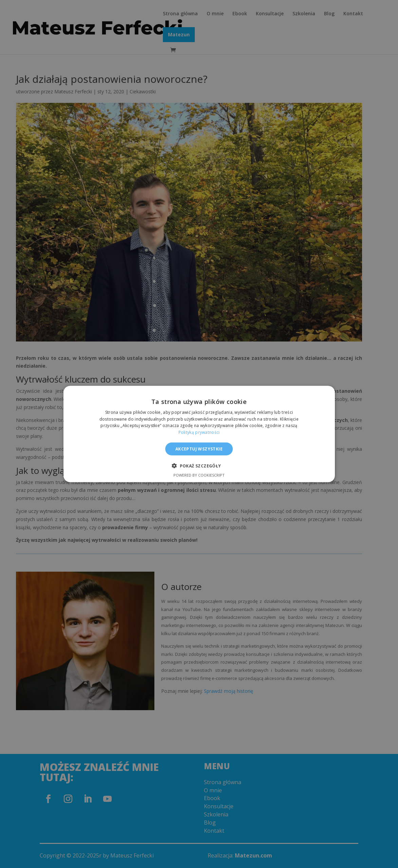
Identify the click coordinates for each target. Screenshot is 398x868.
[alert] (199, 434)
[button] (199, 466)
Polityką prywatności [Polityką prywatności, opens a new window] (199, 432)
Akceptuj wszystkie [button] (199, 449)
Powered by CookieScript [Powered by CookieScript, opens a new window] (199, 475)
